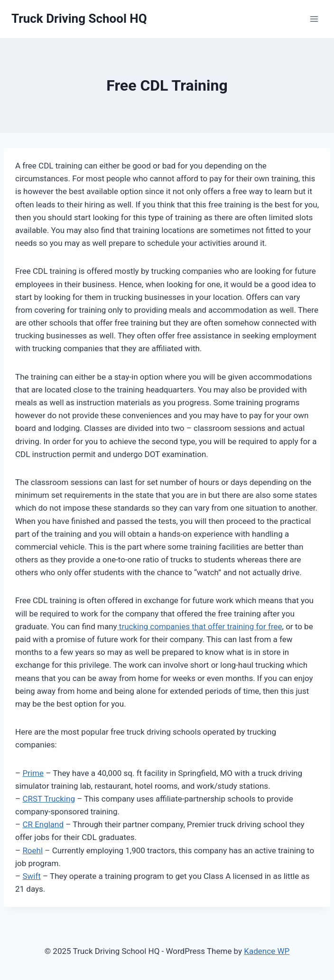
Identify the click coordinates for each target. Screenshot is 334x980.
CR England (43, 824)
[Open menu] (314, 19)
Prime (33, 773)
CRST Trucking (49, 799)
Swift (31, 876)
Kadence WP (267, 951)
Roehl (32, 850)
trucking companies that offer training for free (200, 626)
